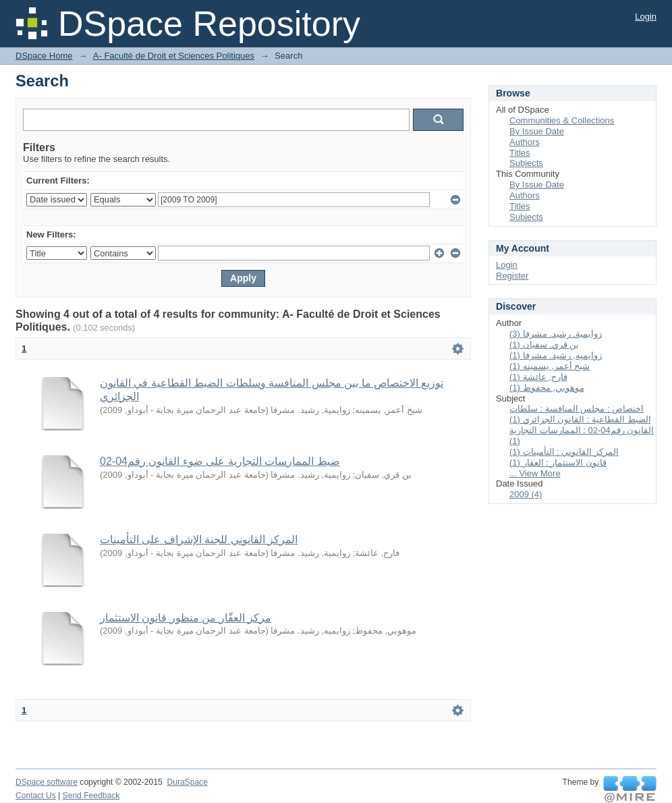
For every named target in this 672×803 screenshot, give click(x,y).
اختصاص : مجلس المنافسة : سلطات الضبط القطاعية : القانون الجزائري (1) (580, 414)
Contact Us (36, 796)
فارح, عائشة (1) (538, 377)
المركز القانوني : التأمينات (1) (564, 452)
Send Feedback (91, 796)
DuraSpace (187, 782)
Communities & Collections (562, 120)
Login (646, 17)
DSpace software (47, 782)
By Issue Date (537, 131)
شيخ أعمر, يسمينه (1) (550, 366)
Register (512, 276)
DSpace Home (44, 56)
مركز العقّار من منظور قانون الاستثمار (186, 618)
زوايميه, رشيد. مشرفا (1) (556, 355)
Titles (520, 153)
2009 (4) (526, 494)
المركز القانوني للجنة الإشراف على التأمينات (199, 539)
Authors (525, 142)
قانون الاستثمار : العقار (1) (558, 463)
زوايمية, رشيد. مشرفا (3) (556, 334)
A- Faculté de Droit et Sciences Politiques (174, 56)
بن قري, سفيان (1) (544, 344)
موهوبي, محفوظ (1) (547, 388)
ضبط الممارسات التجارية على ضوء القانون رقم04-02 (220, 461)
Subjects (526, 163)
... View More (535, 473)
